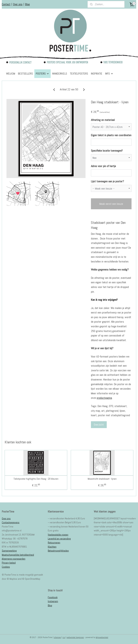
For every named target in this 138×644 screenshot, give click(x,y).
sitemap (57, 637)
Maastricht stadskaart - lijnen (102, 479)
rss (64, 637)
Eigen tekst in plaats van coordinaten (111, 135)
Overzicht (99, 424)
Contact (6, 4)
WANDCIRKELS (60, 74)
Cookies (6, 567)
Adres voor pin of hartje (103, 166)
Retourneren (54, 543)
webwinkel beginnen (75, 637)
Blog (27, 4)
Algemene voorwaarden (14, 559)
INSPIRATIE (97, 74)
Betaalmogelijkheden (58, 551)
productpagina (104, 398)
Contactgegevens (11, 522)
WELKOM (11, 74)
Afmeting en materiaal (103, 120)
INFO (109, 74)
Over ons (18, 4)
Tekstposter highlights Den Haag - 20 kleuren (36, 479)
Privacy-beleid (9, 563)
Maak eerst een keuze (111, 204)
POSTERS (42, 74)
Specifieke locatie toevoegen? (107, 151)
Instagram (53, 601)
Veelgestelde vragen (58, 535)
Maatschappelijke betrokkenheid (18, 555)
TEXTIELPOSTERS (79, 74)
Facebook (53, 597)
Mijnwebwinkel (102, 637)
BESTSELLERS (25, 74)
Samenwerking (9, 551)
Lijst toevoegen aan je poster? (107, 181)
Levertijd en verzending (59, 539)
